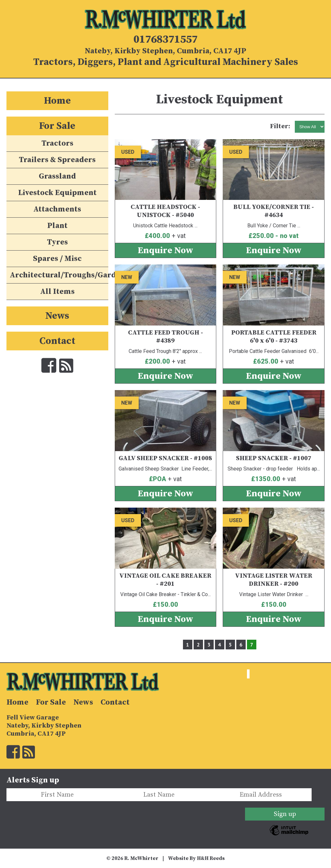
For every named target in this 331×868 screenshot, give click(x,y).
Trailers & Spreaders (57, 160)
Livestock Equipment (57, 193)
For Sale (57, 126)
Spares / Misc (57, 259)
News (57, 316)
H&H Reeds (211, 858)
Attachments (57, 209)
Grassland (57, 176)
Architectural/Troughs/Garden (59, 275)
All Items (57, 292)
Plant (57, 226)
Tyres (57, 242)
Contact (57, 341)
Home (57, 101)
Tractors (57, 143)
